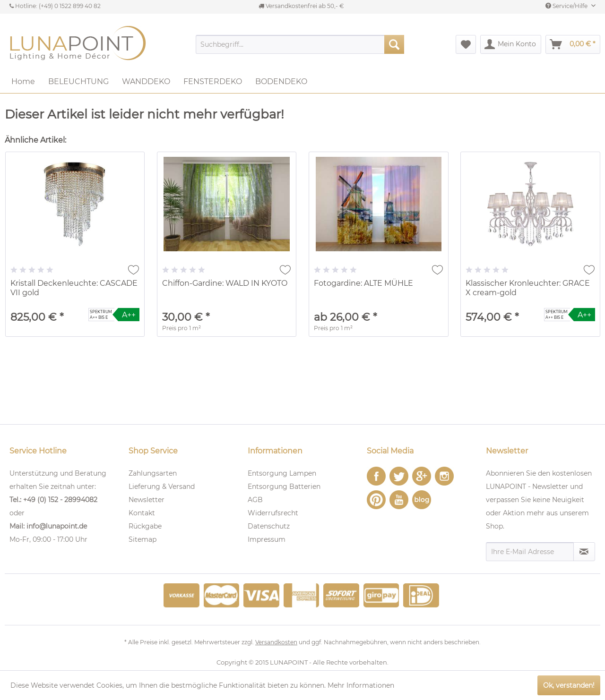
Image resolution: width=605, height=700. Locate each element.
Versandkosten (276, 642)
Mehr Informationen (361, 685)
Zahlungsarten (153, 473)
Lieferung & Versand (162, 487)
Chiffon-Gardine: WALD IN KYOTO (225, 283)
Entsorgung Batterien (284, 487)
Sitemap (143, 539)
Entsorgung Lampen (282, 473)
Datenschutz (269, 526)
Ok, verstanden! (569, 685)
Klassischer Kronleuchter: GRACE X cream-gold (528, 288)
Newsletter (147, 500)
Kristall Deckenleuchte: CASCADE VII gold (74, 288)
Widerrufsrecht (273, 513)
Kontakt (142, 513)
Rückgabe (145, 526)
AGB (255, 500)
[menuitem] (300, 44)
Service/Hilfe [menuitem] (567, 6)
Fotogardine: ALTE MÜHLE (363, 283)
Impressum (267, 539)
